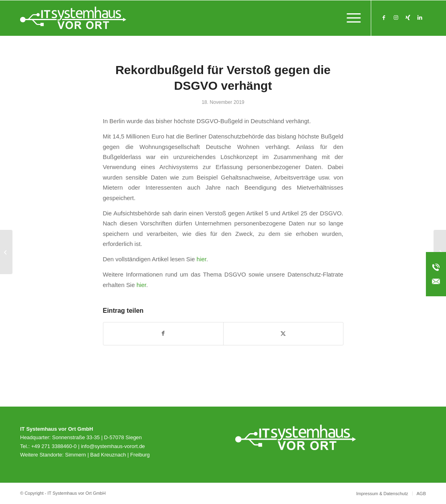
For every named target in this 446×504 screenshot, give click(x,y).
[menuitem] (351, 18)
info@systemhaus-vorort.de (113, 446)
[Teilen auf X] (283, 334)
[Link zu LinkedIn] (420, 18)
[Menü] (351, 18)
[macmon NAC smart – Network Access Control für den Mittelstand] (6, 252)
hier (201, 259)
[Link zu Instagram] (396, 18)
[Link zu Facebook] (384, 18)
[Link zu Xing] (408, 18)
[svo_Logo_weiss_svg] (73, 18)
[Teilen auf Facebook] (163, 334)
